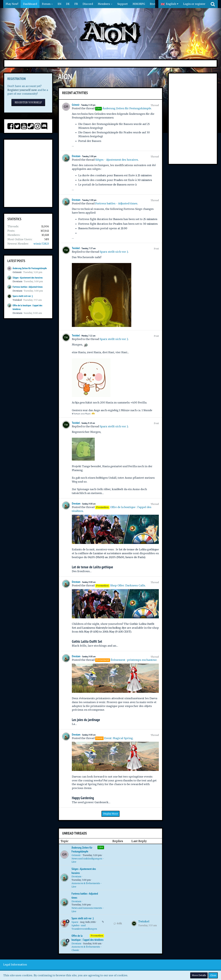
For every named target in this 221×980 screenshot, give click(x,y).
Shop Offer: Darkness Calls (128, 585)
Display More (110, 814)
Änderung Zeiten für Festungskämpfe (30, 268)
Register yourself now (22, 90)
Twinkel (17, 300)
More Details (199, 975)
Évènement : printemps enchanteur (134, 660)
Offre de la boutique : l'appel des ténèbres (87, 938)
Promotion (97, 936)
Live (101, 847)
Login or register (194, 4)
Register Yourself (28, 102)
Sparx (75, 922)
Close (213, 975)
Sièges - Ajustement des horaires (28, 278)
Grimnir (17, 272)
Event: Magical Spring (118, 738)
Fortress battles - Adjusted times (28, 287)
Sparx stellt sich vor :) (23, 296)
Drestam (17, 281)
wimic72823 (41, 244)
